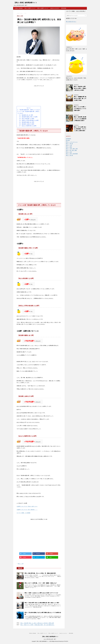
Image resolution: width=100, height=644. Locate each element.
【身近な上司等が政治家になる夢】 (30, 120)
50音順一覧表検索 (19, 8)
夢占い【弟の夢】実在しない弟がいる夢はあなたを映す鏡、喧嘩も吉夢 (37, 623)
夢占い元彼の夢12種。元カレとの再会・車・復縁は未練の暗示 (40, 573)
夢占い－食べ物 (69, 155)
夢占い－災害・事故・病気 (72, 149)
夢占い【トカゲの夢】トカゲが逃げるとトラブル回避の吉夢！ (80, 109)
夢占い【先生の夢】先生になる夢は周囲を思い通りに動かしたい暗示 (42, 603)
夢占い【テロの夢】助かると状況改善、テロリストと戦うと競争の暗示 (80, 129)
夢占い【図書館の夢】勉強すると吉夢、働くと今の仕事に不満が (80, 99)
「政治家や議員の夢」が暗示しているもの (29, 110)
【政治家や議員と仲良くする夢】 (30, 117)
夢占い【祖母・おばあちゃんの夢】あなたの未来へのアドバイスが (41, 593)
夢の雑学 (68, 140)
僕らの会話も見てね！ (71, 22)
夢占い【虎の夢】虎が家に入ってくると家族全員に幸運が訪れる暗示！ (80, 119)
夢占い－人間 (21, 564)
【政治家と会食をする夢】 (28, 124)
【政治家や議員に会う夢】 (28, 122)
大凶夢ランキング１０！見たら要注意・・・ (27, 510)
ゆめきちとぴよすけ (55, 8)
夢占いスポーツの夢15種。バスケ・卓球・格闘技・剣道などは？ (41, 583)
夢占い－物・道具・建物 (71, 150)
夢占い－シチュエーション (72, 142)
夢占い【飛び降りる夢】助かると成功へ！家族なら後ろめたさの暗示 (80, 88)
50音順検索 (68, 139)
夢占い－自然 (69, 152)
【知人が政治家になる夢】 (28, 119)
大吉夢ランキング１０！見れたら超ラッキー (27, 506)
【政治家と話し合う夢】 (27, 115)
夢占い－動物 (69, 147)
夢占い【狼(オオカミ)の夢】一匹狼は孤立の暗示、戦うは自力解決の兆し (37, 625)
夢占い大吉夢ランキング (30, 8)
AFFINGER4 (66, 641)
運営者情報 (64, 8)
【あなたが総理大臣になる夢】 (29, 126)
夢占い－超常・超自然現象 (72, 154)
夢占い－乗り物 (69, 144)
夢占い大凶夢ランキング (43, 8)
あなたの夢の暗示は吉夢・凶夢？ (50, 639)
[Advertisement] (39, 96)
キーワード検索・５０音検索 (23, 513)
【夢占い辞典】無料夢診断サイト (25, 3)
